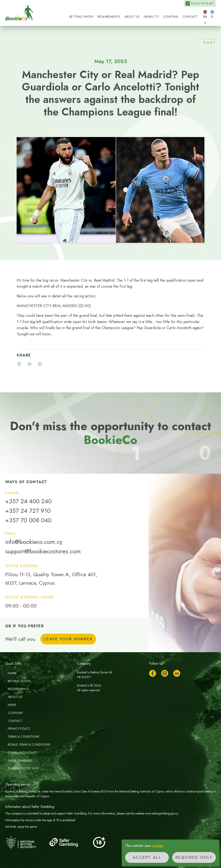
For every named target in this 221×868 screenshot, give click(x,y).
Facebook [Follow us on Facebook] (153, 673)
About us (132, 17)
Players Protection (23, 768)
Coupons (171, 17)
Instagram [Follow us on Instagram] (165, 673)
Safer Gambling (20, 761)
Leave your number (68, 639)
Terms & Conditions (24, 737)
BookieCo (19, 13)
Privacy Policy (19, 729)
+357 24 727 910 (28, 511)
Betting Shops (81, 17)
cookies (158, 846)
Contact (190, 17)
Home (12, 673)
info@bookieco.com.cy (34, 542)
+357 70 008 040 (28, 520)
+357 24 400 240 (28, 501)
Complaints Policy (22, 753)
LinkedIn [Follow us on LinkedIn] (177, 673)
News (12, 705)
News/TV (151, 17)
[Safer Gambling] (70, 842)
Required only (194, 857)
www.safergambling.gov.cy (162, 813)
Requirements (109, 17)
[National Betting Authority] (27, 842)
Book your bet (203, 3)
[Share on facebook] (19, 364)
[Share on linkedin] (40, 364)
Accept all (147, 857)
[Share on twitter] (30, 364)
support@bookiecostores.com (43, 551)
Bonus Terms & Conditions (29, 745)
